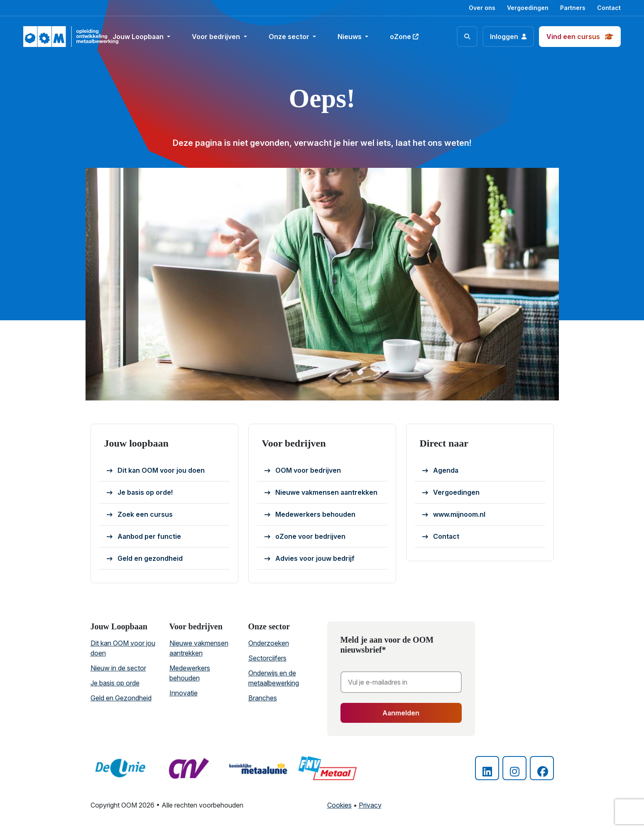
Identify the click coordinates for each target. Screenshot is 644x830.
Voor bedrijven (217, 37)
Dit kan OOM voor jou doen (156, 471)
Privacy (370, 805)
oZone (404, 37)
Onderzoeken (269, 643)
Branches (263, 698)
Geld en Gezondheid (121, 698)
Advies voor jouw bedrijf (310, 559)
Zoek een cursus (140, 515)
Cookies (339, 805)
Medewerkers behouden (310, 515)
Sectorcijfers (267, 658)
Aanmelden (401, 713)
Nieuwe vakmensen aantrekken (321, 493)
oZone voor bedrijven (305, 537)
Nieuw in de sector (118, 668)
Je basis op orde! (140, 493)
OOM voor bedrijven (303, 471)
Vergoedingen (528, 8)
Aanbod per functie (144, 537)
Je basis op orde (115, 683)
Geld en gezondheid (145, 559)
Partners (573, 8)
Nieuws (350, 37)
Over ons (482, 8)
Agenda (440, 471)
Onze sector (290, 37)
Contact (609, 8)
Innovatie (184, 693)
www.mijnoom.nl (454, 515)
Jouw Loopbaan (139, 37)
